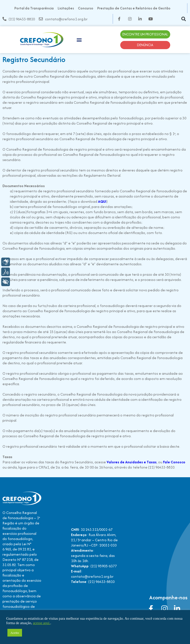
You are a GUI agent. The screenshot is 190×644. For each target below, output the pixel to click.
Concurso (86, 8)
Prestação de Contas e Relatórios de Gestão (134, 8)
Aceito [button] (15, 633)
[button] (183, 19)
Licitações (66, 8)
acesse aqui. (42, 623)
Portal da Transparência (34, 8)
